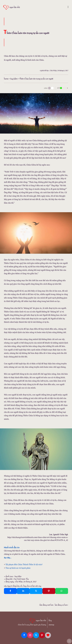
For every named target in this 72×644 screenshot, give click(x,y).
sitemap (51, 625)
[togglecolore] (52, 88)
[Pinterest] (42, 635)
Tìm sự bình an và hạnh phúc (18, 568)
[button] (69, 641)
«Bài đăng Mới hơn (46, 605)
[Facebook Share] (10, 591)
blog (50, 621)
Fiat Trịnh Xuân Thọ (21, 579)
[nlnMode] (63, 88)
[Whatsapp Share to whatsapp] (62, 591)
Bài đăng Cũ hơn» (61, 605)
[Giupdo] (48, 635)
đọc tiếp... (8, 558)
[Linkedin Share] (23, 591)
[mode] (49, 88)
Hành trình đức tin (12, 547)
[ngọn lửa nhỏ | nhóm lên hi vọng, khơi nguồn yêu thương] (32, 622)
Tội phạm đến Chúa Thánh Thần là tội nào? (24, 564)
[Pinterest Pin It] (49, 591)
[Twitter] (36, 635)
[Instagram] (30, 635)
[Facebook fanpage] (24, 635)
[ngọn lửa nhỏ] (12, 7)
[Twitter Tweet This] (36, 591)
